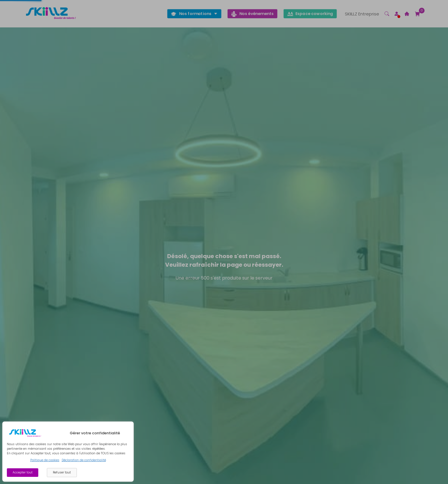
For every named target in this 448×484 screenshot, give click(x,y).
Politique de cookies (45, 460)
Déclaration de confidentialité (84, 460)
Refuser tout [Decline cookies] (62, 472)
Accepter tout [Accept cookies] (23, 472)
